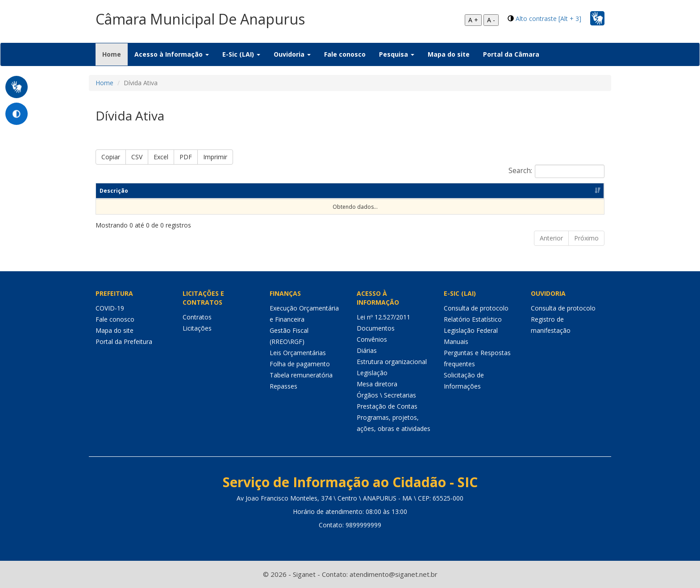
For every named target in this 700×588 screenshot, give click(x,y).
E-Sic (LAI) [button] (241, 54)
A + (473, 20)
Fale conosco (345, 54)
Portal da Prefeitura (124, 342)
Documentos (376, 328)
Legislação (372, 373)
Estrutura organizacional (392, 362)
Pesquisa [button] (397, 54)
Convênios (372, 339)
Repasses (283, 386)
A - (491, 20)
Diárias (367, 350)
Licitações (197, 328)
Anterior (551, 238)
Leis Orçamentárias (298, 353)
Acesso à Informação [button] (172, 54)
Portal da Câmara (511, 54)
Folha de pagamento (300, 364)
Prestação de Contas (387, 406)
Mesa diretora (377, 384)
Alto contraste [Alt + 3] (548, 19)
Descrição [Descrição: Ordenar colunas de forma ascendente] (114, 191)
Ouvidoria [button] (292, 54)
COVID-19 (110, 308)
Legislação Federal (471, 330)
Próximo (586, 238)
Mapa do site (449, 54)
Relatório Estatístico (473, 319)
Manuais (456, 342)
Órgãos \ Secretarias (386, 395)
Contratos (197, 317)
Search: (556, 171)
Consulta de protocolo (476, 308)
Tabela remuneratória (301, 375)
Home (115, 54)
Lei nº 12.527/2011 (383, 317)
